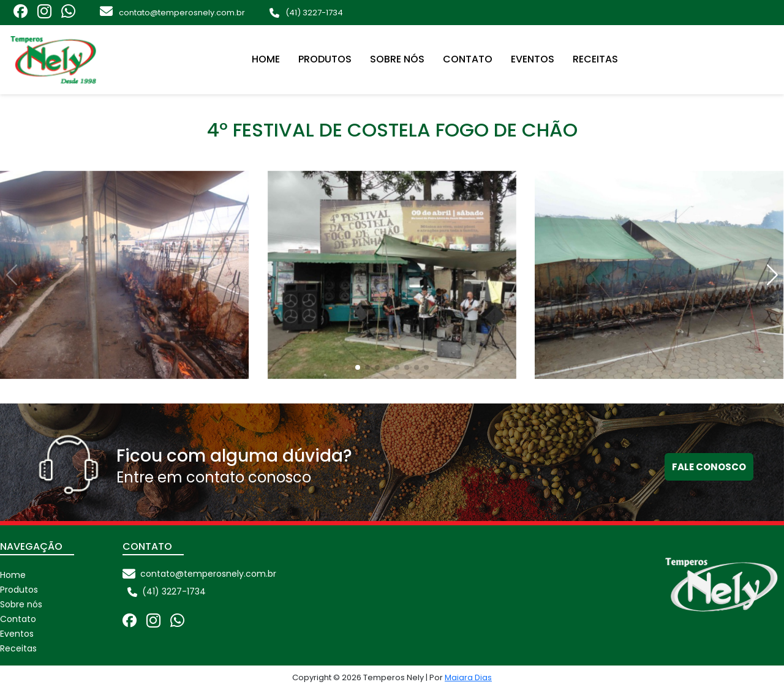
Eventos (533, 59)
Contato (468, 59)
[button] (772, 275)
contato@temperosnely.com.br (182, 13)
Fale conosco (709, 467)
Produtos (325, 59)
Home (266, 59)
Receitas (595, 59)
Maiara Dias (468, 677)
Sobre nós (397, 59)
